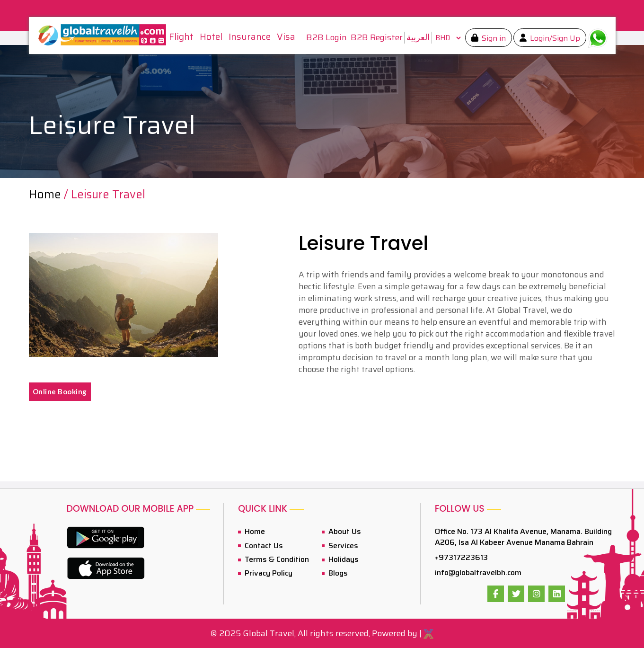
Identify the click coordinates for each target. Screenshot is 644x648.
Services (342, 546)
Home (46, 195)
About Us (344, 531)
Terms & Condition (276, 559)
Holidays (343, 559)
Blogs (337, 573)
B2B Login (326, 38)
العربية (418, 37)
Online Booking (60, 391)
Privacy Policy (268, 573)
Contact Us (263, 546)
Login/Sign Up (554, 38)
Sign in (493, 38)
